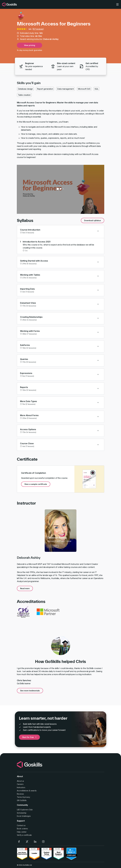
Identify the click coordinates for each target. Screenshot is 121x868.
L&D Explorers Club (25, 810)
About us (21, 781)
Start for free (29, 737)
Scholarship (22, 813)
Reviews (20, 794)
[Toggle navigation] (117, 4)
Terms (19, 797)
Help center (22, 832)
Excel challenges (24, 816)
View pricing (30, 45)
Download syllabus (92, 220)
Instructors (21, 787)
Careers (20, 784)
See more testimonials (30, 691)
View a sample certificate (36, 484)
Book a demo (22, 829)
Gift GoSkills (22, 800)
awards (34, 791)
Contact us (21, 825)
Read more (25, 588)
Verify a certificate (24, 835)
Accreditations (23, 791)
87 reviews (38, 29)
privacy (27, 797)
